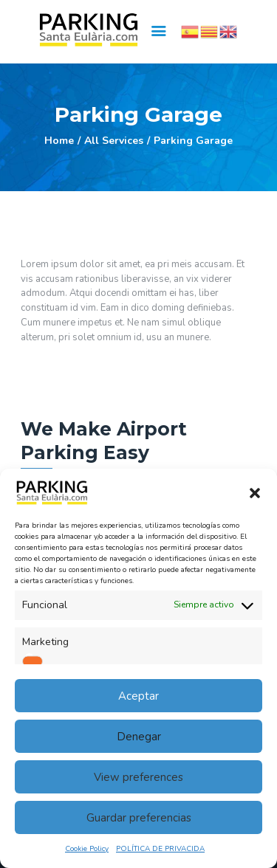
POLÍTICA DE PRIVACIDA (160, 849)
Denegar (139, 737)
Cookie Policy (87, 849)
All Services (114, 141)
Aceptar (138, 696)
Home (59, 141)
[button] (255, 493)
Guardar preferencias (139, 818)
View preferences (138, 777)
